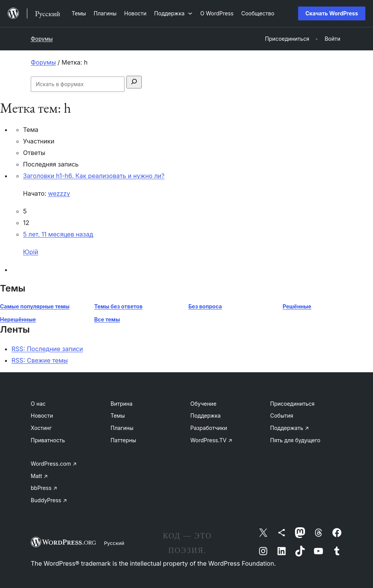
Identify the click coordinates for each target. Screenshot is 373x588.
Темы (118, 416)
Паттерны (124, 440)
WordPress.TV (211, 440)
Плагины (122, 428)
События (282, 416)
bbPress (44, 488)
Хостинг (41, 428)
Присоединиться (292, 404)
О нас (38, 404)
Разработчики (209, 428)
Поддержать (289, 428)
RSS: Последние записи (47, 349)
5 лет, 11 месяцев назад (58, 234)
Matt (39, 476)
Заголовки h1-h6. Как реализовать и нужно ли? (94, 176)
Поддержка (206, 416)
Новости (42, 416)
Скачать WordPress (332, 13)
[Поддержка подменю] (173, 13)
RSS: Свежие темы (40, 360)
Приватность (48, 440)
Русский (114, 543)
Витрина (122, 404)
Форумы (42, 39)
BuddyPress (49, 500)
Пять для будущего (295, 440)
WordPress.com (54, 464)
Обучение (204, 404)
